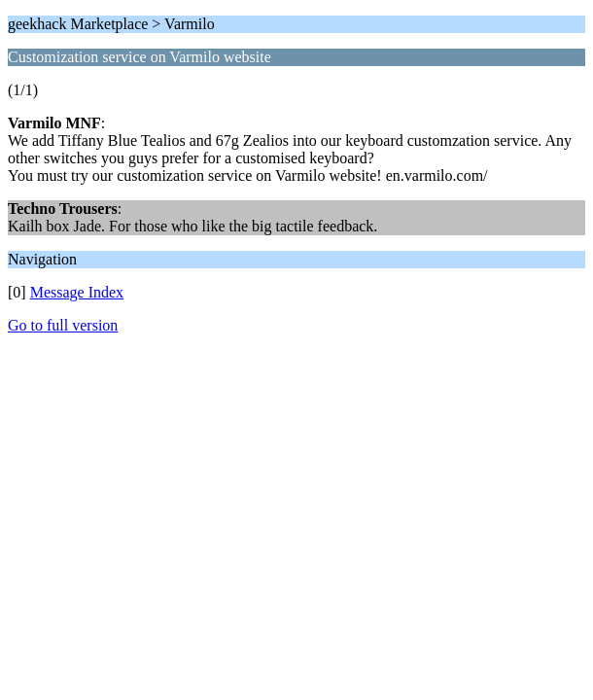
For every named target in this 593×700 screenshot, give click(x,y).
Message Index (77, 292)
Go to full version (63, 325)
